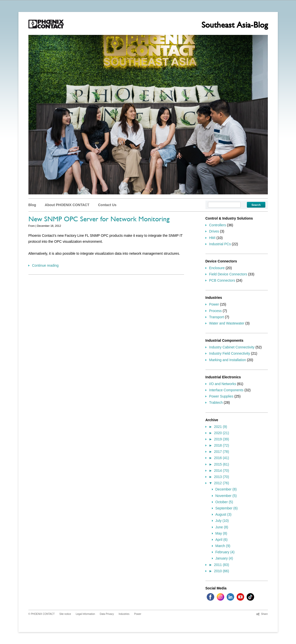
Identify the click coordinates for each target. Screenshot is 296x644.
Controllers (218, 225)
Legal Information (85, 614)
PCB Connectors (222, 280)
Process (216, 311)
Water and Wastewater (227, 323)
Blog (32, 205)
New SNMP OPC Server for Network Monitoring (99, 220)
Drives (214, 231)
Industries (124, 614)
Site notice (65, 614)
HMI (212, 238)
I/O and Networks (223, 384)
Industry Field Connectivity (230, 353)
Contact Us (107, 205)
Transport (217, 317)
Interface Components (226, 390)
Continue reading (46, 265)
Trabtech (216, 402)
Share (264, 614)
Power (214, 304)
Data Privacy (107, 614)
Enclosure (217, 268)
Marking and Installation (228, 360)
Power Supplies (221, 396)
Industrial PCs (220, 244)
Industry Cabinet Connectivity (232, 347)
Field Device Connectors (228, 274)
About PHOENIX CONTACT (67, 205)
